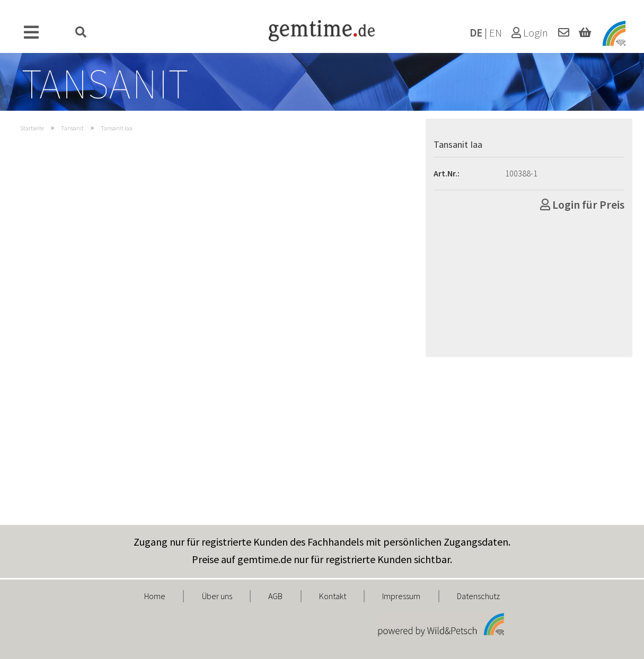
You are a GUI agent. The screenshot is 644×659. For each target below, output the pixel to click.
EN (496, 33)
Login (530, 33)
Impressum (401, 596)
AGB (275, 596)
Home (155, 596)
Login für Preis (582, 204)
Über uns (217, 596)
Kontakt (333, 596)
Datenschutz (478, 596)
